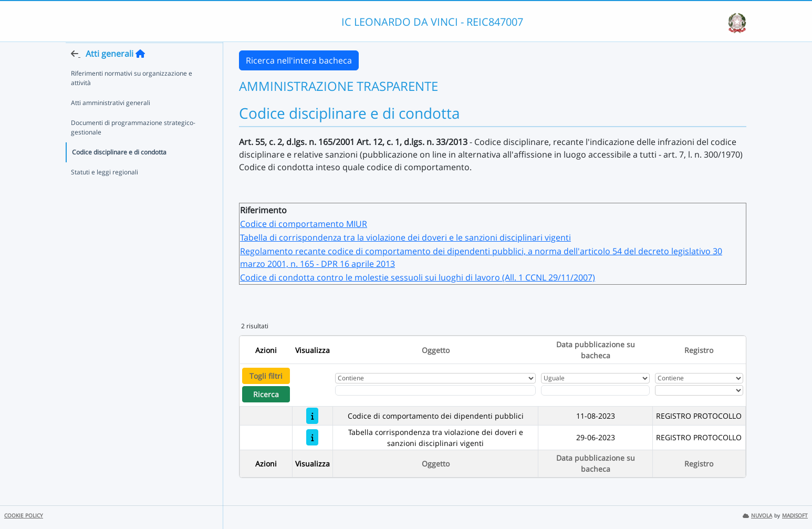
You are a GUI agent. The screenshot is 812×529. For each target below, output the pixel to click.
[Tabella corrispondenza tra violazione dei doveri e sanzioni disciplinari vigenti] (312, 437)
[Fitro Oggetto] (435, 390)
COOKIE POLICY (24, 516)
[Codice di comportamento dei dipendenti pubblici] (312, 416)
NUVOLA (757, 516)
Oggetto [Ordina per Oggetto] (436, 350)
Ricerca (266, 394)
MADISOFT (795, 516)
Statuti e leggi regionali (105, 193)
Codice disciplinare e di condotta (119, 173)
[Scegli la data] (596, 390)
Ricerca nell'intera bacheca (299, 60)
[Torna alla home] (140, 74)
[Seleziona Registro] (699, 390)
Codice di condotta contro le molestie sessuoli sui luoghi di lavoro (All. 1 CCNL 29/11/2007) (418, 277)
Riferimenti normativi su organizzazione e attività (132, 98)
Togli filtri (266, 376)
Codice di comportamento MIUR (304, 224)
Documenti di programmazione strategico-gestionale (133, 148)
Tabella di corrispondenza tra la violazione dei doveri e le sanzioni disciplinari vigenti (405, 237)
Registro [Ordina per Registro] (699, 350)
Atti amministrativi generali (111, 123)
